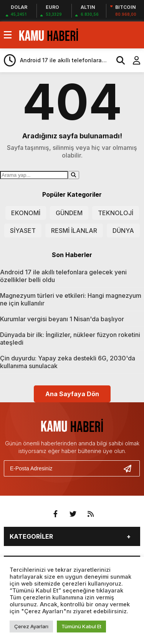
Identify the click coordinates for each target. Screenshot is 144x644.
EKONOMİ (26, 213)
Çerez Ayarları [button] (31, 626)
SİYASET (23, 231)
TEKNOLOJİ (116, 213)
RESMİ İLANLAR (74, 231)
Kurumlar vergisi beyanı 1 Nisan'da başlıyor (62, 319)
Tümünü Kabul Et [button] (81, 626)
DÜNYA (123, 231)
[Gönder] (131, 468)
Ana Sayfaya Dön (72, 394)
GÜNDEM (69, 213)
